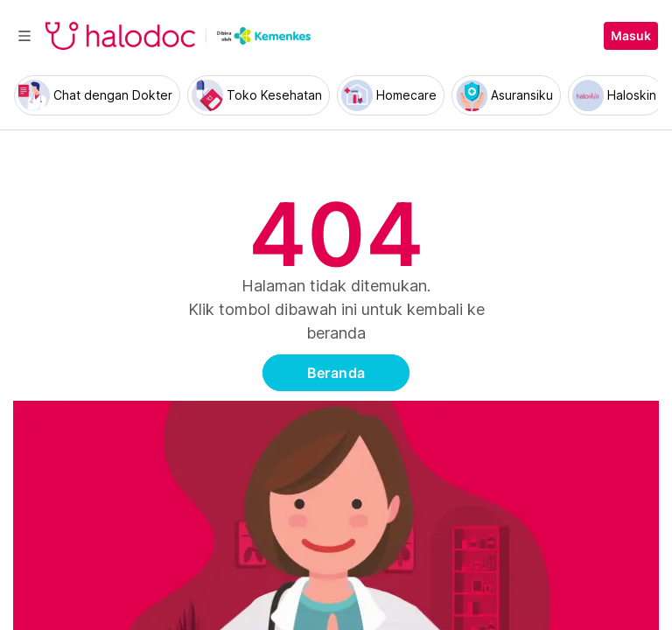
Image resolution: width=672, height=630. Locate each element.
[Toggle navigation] (24, 36)
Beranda (336, 373)
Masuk (631, 36)
